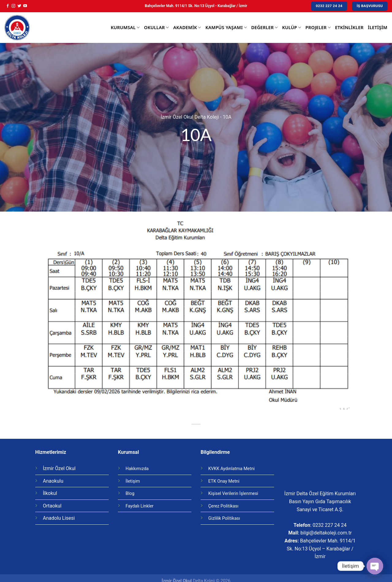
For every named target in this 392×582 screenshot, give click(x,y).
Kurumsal (125, 28)
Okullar (156, 28)
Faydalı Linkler (139, 506)
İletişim (378, 27)
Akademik (187, 28)
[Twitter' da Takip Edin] (19, 6)
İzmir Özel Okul (59, 468)
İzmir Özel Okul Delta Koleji (190, 117)
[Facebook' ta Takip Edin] (8, 6)
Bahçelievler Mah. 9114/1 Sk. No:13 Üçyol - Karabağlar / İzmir (196, 6)
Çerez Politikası (223, 506)
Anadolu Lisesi (59, 518)
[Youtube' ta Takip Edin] (25, 6)
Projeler (318, 28)
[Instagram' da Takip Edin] (13, 6)
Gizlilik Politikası (224, 518)
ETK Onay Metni (224, 481)
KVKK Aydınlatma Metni (232, 469)
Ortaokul (52, 506)
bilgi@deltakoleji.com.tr (326, 533)
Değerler (264, 28)
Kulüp (292, 28)
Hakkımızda (137, 469)
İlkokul (50, 493)
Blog (130, 494)
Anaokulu (53, 481)
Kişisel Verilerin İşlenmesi (233, 494)
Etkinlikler (349, 27)
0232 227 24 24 (330, 525)
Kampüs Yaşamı (226, 28)
